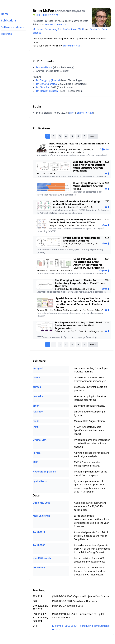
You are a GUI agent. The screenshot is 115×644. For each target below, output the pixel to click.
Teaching (7, 34)
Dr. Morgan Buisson (47, 91)
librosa (37, 453)
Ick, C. (53, 310)
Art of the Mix (87, 549)
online (80, 113)
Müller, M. (80, 152)
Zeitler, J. (63, 149)
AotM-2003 (39, 545)
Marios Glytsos (44, 67)
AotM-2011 (39, 532)
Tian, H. (67, 244)
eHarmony (39, 568)
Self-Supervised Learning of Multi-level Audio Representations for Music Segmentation (78, 325)
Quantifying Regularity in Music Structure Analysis (88, 184)
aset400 (100, 558)
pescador (38, 396)
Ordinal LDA (40, 440)
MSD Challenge (41, 516)
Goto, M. (65, 152)
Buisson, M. (43, 271)
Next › (93, 136)
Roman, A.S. (72, 310)
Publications (9, 20)
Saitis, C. (67, 246)
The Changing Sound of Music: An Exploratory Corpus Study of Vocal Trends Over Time (80, 283)
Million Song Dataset (93, 552)
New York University (56, 24)
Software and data (13, 27)
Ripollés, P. (73, 207)
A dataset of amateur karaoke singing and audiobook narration (76, 203)
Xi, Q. (39, 174)
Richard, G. (74, 225)
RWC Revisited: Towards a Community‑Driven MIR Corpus (77, 145)
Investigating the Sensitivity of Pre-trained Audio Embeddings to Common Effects (75, 221)
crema (36, 377)
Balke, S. (53, 149)
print (72, 113)
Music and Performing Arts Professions (55, 29)
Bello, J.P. (99, 310)
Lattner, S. (77, 244)
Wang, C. (63, 225)
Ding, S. (61, 310)
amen (36, 406)
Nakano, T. (54, 152)
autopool (38, 368)
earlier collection (87, 545)
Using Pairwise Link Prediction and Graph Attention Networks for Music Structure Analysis (89, 263)
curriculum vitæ (72, 46)
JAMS (36, 427)
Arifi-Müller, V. (76, 149)
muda (36, 421)
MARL (81, 29)
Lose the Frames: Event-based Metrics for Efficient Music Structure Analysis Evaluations (89, 166)
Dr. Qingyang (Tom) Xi (48, 80)
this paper (93, 475)
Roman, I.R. (43, 310)
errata (90, 113)
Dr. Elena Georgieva (47, 84)
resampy (38, 412)
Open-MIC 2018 (42, 503)
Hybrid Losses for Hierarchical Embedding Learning (82, 239)
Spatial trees (40, 481)
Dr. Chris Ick (43, 87)
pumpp (37, 387)
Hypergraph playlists (45, 472)
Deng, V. (53, 225)
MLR (35, 462)
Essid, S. (69, 271)
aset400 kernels (42, 558)
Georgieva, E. (60, 207)
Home (5, 14)
